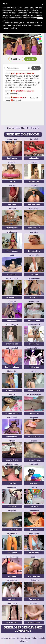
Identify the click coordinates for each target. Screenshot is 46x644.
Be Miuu (34, 441)
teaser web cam (12, 460)
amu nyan (34, 603)
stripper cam (34, 181)
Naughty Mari (12, 139)
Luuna (12, 255)
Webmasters (24, 641)
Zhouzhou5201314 (34, 348)
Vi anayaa (12, 302)
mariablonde (12, 418)
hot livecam (12, 158)
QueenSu (12, 162)
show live (12, 483)
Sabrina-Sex (34, 302)
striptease (12, 576)
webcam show (34, 622)
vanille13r (12, 209)
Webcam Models (38, 638)
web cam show (34, 205)
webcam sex (12, 321)
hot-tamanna (12, 580)
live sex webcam (12, 367)
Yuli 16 (34, 487)
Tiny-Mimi (34, 139)
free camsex (34, 599)
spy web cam (34, 413)
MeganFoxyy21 (12, 325)
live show (12, 506)
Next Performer (30, 128)
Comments (13, 128)
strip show (12, 599)
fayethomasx (12, 232)
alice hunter (34, 534)
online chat (12, 274)
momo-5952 (12, 487)
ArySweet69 (12, 534)
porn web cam (34, 576)
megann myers (12, 557)
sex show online (34, 460)
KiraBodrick (12, 371)
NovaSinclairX (34, 255)
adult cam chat (34, 437)
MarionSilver (34, 209)
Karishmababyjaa (34, 394)
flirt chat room (34, 321)
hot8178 (12, 394)
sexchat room (12, 297)
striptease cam (34, 228)
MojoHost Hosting (23, 638)
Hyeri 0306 (34, 464)
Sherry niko (12, 603)
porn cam (34, 530)
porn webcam (12, 622)
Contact (12, 638)
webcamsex (12, 553)
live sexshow (34, 553)
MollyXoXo (34, 418)
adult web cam (12, 530)
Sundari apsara (12, 278)
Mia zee (12, 186)
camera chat (34, 297)
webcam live (34, 158)
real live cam (34, 367)
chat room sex (34, 390)
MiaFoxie (34, 186)
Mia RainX (34, 232)
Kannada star (34, 510)
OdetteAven (34, 580)
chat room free (12, 344)
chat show (12, 205)
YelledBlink (34, 162)
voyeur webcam (12, 251)
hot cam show (34, 251)
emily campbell (12, 348)
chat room (34, 274)
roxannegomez (34, 278)
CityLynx (12, 441)
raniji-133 (12, 510)
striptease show (12, 413)
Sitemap (5, 638)
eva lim (34, 371)
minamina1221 (34, 325)
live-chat (12, 181)
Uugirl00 (34, 557)
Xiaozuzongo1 (12, 464)
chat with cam (12, 228)
